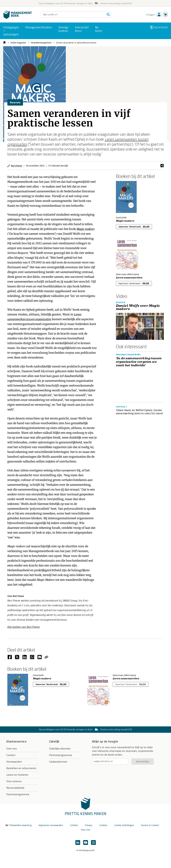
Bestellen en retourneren (21, 768)
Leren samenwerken (129, 278)
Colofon (74, 825)
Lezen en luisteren (17, 775)
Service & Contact (150, 825)
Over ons (12, 749)
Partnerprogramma (18, 794)
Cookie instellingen (124, 825)
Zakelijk (54, 742)
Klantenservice (16, 742)
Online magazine (18, 43)
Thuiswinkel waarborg (19, 825)
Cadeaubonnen (58, 762)
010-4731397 (161, 27)
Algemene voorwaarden (51, 825)
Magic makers (86, 229)
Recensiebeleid (15, 788)
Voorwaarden (14, 762)
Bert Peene (17, 166)
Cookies (103, 825)
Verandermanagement (41, 43)
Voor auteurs (14, 781)
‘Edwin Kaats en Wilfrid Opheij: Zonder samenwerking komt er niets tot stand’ (140, 412)
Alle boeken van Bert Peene (24, 627)
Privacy (89, 825)
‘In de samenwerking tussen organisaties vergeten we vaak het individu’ (139, 362)
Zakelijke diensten (60, 749)
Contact (11, 755)
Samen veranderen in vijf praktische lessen (76, 43)
